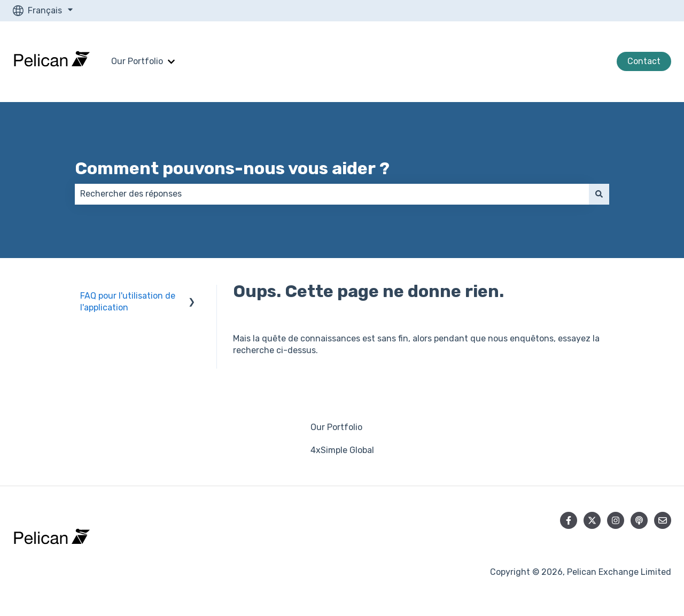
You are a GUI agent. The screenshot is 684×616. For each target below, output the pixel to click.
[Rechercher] (599, 194)
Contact (644, 61)
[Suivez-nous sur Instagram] (616, 520)
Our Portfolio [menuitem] (336, 427)
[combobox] (332, 194)
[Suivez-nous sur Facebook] (569, 520)
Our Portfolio (137, 61)
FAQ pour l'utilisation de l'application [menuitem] (128, 302)
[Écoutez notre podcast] (639, 520)
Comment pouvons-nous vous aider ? (232, 168)
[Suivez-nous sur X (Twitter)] (592, 520)
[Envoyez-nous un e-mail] (663, 520)
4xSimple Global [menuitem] (342, 450)
